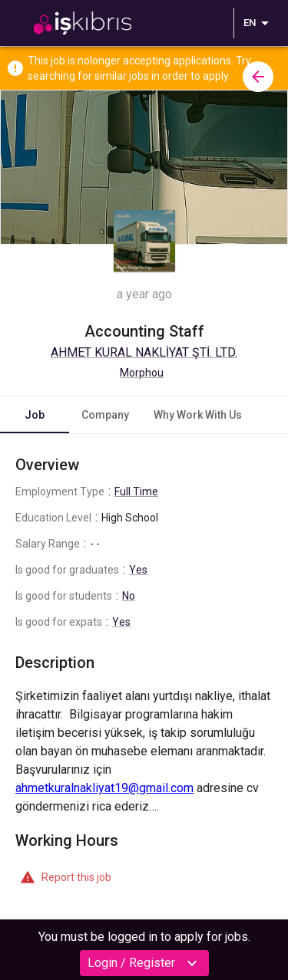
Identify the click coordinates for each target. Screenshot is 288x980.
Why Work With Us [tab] (198, 415)
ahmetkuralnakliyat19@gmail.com (104, 788)
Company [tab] (105, 415)
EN (259, 23)
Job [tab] (35, 415)
